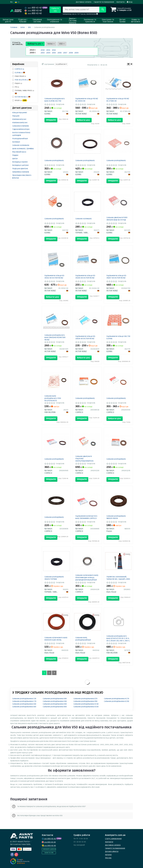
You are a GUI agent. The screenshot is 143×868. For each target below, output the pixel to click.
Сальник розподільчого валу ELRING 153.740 (55, 100)
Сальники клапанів (21, 126)
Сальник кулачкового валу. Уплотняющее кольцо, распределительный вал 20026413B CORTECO (87, 579)
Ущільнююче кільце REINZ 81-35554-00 (87, 100)
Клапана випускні (20, 123)
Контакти (120, 2)
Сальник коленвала (21, 145)
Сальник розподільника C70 (24, 701)
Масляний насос (19, 152)
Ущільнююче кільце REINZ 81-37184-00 (118, 100)
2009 (76, 53)
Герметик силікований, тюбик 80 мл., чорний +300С (118, 578)
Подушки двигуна (20, 169)
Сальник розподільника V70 (85, 699)
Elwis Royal (19, 76)
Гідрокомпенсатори (21, 129)
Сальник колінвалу (84, 219)
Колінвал (16, 142)
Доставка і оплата (84, 2)
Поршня (16, 116)
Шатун (15, 159)
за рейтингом (61, 64)
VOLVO (20, 100)
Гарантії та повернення (115, 848)
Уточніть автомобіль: (18, 43)
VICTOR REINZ (23, 97)
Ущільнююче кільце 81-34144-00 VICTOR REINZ (85, 277)
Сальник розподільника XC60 (86, 707)
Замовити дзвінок (49, 849)
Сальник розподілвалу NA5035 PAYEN (116, 517)
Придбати (51, 120)
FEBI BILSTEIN (23, 80)
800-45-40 (33, 8)
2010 (43, 50)
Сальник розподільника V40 (55, 704)
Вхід (130, 2)
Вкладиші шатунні (20, 165)
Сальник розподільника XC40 (86, 704)
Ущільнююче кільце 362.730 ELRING (118, 337)
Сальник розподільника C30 (24, 699)
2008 (71, 53)
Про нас (108, 858)
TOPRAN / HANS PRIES (23, 92)
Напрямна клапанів (21, 172)
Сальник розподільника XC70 (117, 699)
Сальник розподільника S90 (55, 701)
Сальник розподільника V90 (85, 701)
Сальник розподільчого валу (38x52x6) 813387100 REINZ (55, 337)
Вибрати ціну (84, 120)
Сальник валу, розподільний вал (83, 639)
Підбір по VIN (55, 10)
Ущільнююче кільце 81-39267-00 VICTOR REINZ (117, 277)
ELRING (20, 73)
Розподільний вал (20, 139)
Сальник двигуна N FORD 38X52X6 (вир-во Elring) (117, 219)
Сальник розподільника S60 (24, 707)
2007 (65, 53)
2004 (48, 53)
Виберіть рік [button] (35, 44)
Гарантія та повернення (104, 2)
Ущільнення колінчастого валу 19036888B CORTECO (86, 517)
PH (16, 87)
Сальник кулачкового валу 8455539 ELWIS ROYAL (56, 639)
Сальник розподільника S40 (24, 704)
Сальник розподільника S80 (55, 699)
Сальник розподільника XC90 (117, 701)
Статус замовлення (113, 839)
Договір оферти (112, 851)
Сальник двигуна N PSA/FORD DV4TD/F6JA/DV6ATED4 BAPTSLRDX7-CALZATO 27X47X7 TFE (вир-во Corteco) (84, 462)
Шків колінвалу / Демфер (23, 149)
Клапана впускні (19, 119)
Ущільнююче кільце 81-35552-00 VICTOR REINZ (55, 277)
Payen (17, 83)
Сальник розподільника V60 (55, 707)
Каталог (108, 855)
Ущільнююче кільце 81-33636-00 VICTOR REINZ (85, 337)
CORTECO (19, 69)
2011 (48, 50)
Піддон (15, 155)
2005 (54, 53)
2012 (54, 50)
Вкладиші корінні (20, 162)
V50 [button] (62, 44)
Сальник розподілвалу (54, 160)
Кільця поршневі (20, 113)
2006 (60, 53)
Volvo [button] (51, 44)
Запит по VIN (49, 853)
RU (11, 2)
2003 (43, 53)
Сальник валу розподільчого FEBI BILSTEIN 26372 (53, 398)
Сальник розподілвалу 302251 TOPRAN (54, 578)
